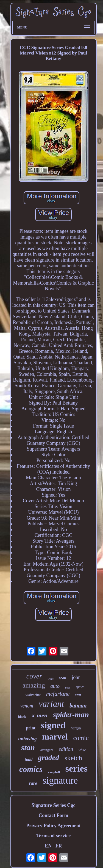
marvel (55, 737)
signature (60, 780)
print (31, 728)
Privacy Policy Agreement (53, 826)
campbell (54, 772)
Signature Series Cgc (54, 805)
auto (55, 686)
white (82, 750)
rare (33, 783)
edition (66, 749)
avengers (47, 750)
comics (31, 769)
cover (34, 676)
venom (27, 706)
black (22, 717)
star (78, 695)
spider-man (71, 714)
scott (63, 678)
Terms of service (53, 836)
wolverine (33, 695)
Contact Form (53, 815)
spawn (80, 687)
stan (28, 747)
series (76, 768)
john (76, 677)
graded (49, 758)
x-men (40, 715)
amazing (34, 685)
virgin (76, 728)
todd (29, 759)
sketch (73, 758)
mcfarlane (58, 694)
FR (59, 846)
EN (48, 846)
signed (53, 725)
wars (50, 679)
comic (81, 738)
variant (51, 704)
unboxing (27, 739)
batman (78, 706)
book (68, 688)
